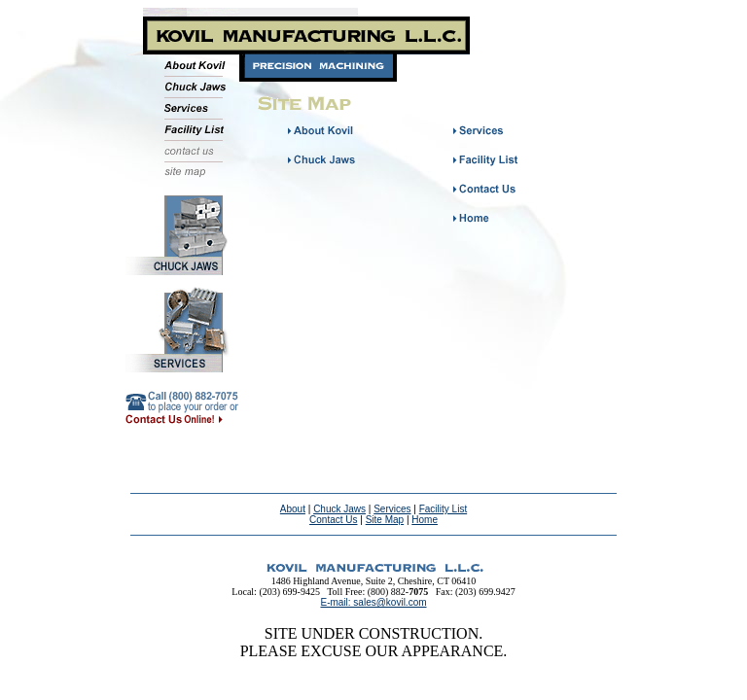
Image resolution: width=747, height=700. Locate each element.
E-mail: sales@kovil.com (373, 602)
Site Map (385, 520)
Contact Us (333, 520)
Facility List (443, 509)
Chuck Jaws (339, 509)
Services (392, 509)
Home (425, 520)
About (293, 509)
